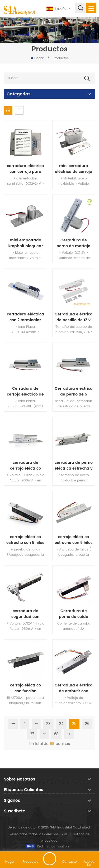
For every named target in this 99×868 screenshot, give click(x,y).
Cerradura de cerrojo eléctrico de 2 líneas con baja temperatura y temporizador (25, 392)
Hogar (37, 58)
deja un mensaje (50, 859)
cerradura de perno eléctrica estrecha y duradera (74, 466)
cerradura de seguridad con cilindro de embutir (25, 614)
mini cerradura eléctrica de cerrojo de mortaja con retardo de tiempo (74, 169)
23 (48, 724)
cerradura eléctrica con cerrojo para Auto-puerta (25, 169)
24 (61, 724)
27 (32, 734)
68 (56, 734)
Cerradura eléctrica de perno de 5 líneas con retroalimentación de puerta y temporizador (74, 392)
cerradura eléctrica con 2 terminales (25, 317)
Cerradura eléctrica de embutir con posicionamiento (74, 688)
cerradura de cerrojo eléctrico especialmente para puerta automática (25, 466)
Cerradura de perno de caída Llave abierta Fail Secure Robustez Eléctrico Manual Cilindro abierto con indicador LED (74, 614)
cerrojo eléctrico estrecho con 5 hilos (25, 540)
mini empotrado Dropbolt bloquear (25, 243)
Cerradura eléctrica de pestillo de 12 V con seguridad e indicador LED (74, 317)
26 (87, 724)
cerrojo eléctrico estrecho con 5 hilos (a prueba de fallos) (74, 540)
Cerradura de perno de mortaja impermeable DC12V (74, 243)
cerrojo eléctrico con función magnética (25, 688)
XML (65, 834)
